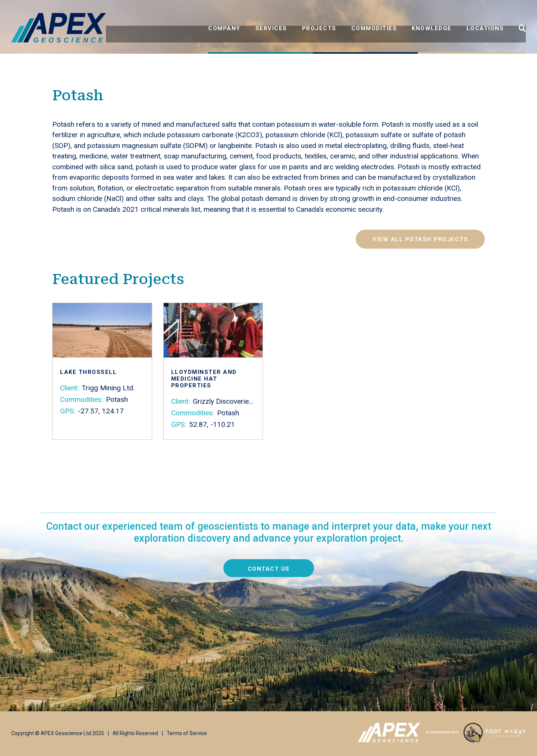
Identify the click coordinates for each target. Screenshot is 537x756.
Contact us (269, 569)
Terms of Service (187, 733)
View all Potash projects (420, 239)
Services (271, 29)
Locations (485, 29)
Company (224, 29)
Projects (319, 29)
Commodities (374, 29)
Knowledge (432, 29)
